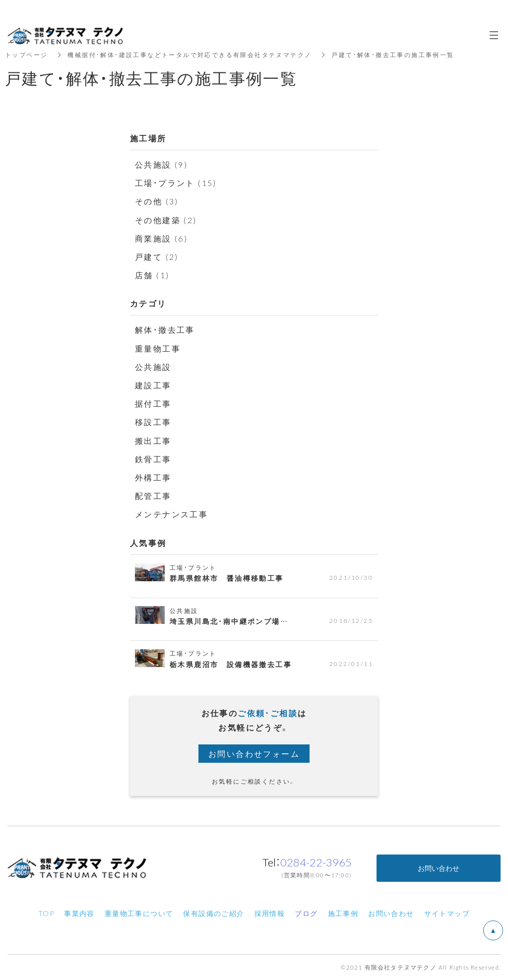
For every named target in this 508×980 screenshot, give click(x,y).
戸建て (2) (157, 256)
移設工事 (153, 422)
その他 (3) (157, 201)
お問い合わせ (439, 868)
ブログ (306, 913)
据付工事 (153, 403)
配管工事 (153, 495)
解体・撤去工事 (165, 329)
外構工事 (153, 477)
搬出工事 (153, 440)
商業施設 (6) (161, 238)
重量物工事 (158, 348)
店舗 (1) (152, 275)
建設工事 (153, 385)
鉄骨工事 (153, 459)
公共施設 (153, 367)
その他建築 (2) (166, 220)
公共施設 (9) (161, 164)
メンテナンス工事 (171, 514)
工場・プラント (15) (176, 183)
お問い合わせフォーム (254, 753)
